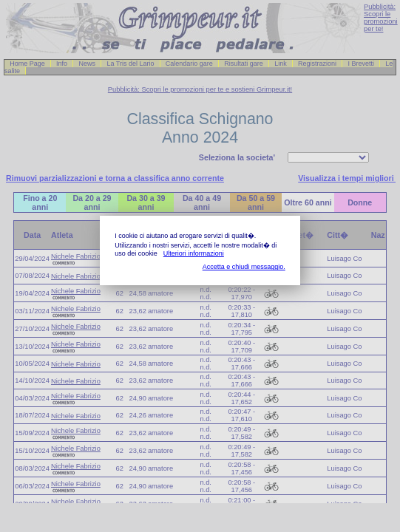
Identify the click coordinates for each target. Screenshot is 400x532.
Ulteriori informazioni (194, 253)
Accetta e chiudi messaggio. (244, 267)
